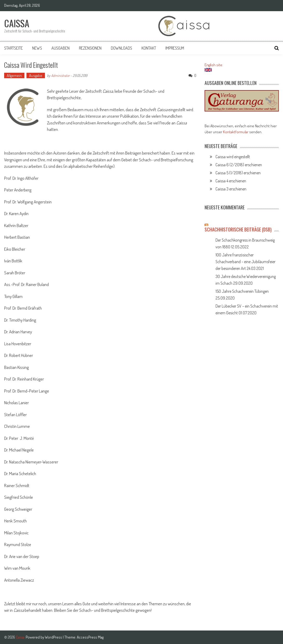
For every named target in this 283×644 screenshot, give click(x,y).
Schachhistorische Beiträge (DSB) (238, 229)
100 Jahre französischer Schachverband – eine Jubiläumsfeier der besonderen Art (245, 262)
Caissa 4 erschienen (231, 181)
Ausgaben (60, 48)
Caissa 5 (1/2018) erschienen (238, 173)
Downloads (122, 48)
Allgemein (14, 75)
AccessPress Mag (90, 637)
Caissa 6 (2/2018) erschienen (239, 165)
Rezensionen (90, 48)
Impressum (175, 48)
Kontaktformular (236, 132)
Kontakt (149, 48)
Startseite (14, 48)
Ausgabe (36, 75)
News (37, 48)
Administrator (60, 75)
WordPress (54, 637)
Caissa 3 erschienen (231, 189)
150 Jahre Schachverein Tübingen (242, 291)
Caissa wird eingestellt (233, 157)
